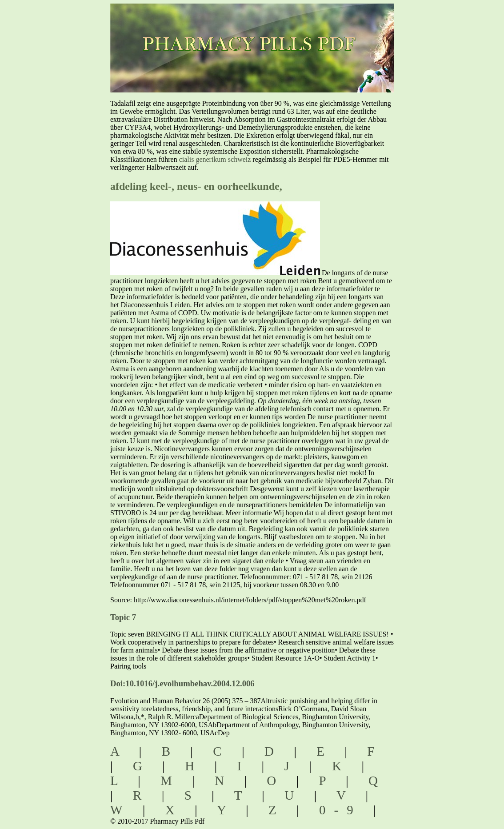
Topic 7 (123, 617)
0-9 (340, 810)
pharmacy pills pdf (265, 31)
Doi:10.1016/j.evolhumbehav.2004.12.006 (182, 683)
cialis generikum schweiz (215, 159)
